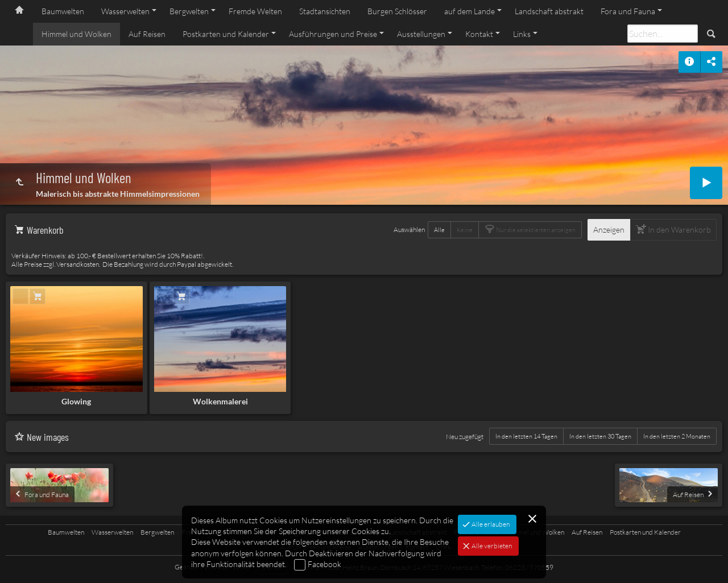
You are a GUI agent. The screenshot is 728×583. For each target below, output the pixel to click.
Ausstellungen (421, 34)
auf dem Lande (470, 11)
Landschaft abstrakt (549, 11)
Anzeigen (609, 230)
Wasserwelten (125, 11)
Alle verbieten (491, 546)
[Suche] (663, 34)
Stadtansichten (325, 11)
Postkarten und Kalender (226, 34)
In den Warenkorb (679, 230)
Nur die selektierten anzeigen (535, 230)
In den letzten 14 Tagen (526, 436)
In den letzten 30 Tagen (600, 436)
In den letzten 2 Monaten (677, 436)
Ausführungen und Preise (333, 34)
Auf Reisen (147, 34)
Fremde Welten (255, 11)
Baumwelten (63, 11)
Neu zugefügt (465, 437)
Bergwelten (189, 11)
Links (522, 34)
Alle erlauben (490, 524)
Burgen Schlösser (397, 11)
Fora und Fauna (628, 11)
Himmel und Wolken (76, 34)
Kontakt (479, 34)
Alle (439, 230)
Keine (465, 230)
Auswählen (409, 230)
